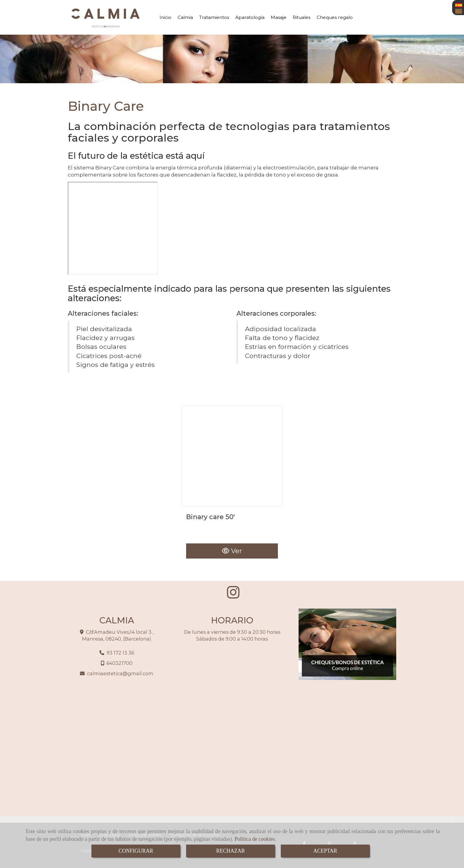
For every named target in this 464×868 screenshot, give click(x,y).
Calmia (185, 17)
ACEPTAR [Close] (325, 851)
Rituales (302, 17)
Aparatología (250, 17)
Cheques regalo (335, 17)
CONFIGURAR (136, 851)
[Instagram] (233, 596)
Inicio (165, 17)
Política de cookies (255, 839)
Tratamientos (214, 17)
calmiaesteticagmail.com (120, 673)
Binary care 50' (211, 517)
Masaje (279, 17)
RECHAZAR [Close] (230, 851)
